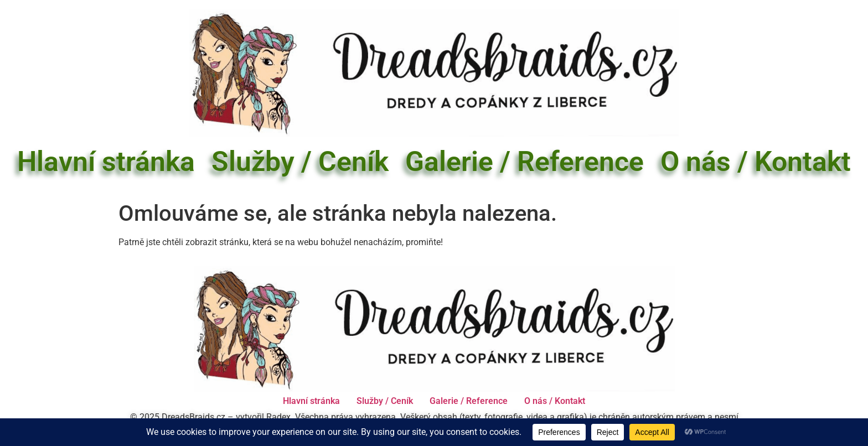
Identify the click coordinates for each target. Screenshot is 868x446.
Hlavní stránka (106, 162)
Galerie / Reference (525, 162)
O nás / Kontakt (756, 162)
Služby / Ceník (300, 162)
